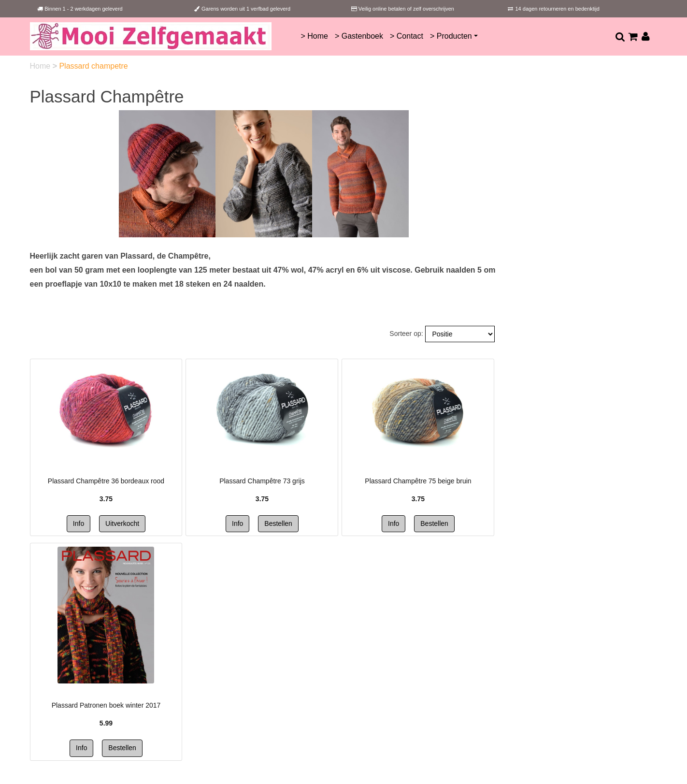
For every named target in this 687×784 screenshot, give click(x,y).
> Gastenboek (359, 36)
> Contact (407, 36)
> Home (314, 36)
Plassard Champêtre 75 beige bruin (418, 481)
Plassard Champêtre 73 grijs (262, 481)
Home (41, 66)
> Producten (451, 36)
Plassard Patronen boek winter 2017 (106, 705)
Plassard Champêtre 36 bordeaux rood (106, 481)
